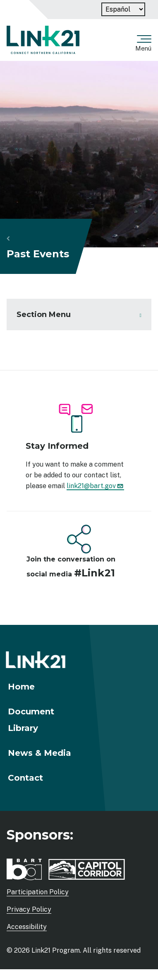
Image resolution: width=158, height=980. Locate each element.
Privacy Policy (29, 909)
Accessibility (27, 927)
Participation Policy (38, 892)
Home (21, 687)
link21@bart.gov (95, 486)
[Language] (123, 9)
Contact (25, 778)
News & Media (39, 753)
